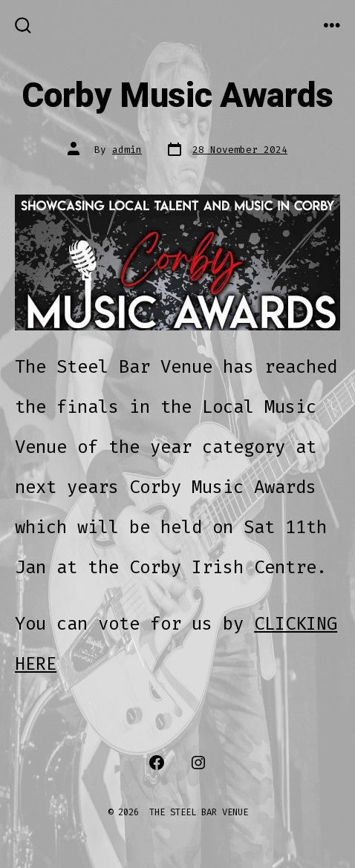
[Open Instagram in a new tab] (198, 763)
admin (127, 150)
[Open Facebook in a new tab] (157, 763)
